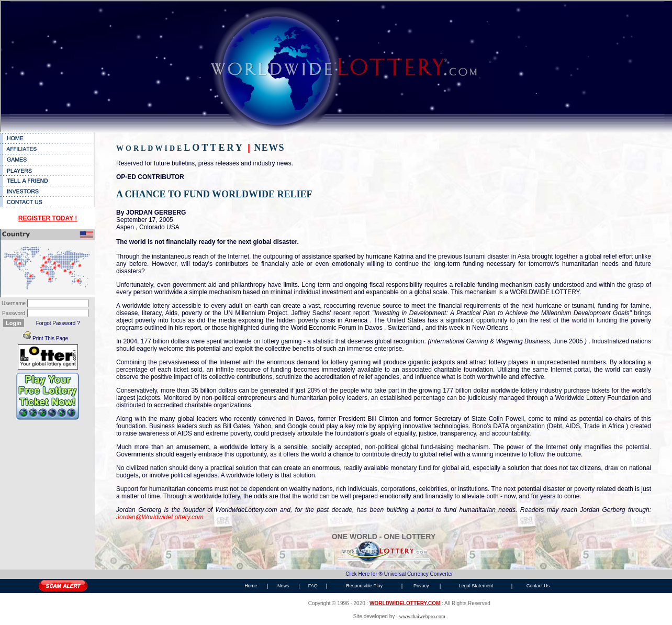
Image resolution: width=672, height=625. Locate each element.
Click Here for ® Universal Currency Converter (399, 574)
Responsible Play (364, 586)
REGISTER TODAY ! (48, 218)
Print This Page (50, 338)
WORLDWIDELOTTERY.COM (405, 603)
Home (251, 586)
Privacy (421, 586)
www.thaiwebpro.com (422, 616)
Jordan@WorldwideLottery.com (160, 517)
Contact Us (538, 586)
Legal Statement (476, 586)
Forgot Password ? (58, 323)
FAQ (313, 586)
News (283, 586)
